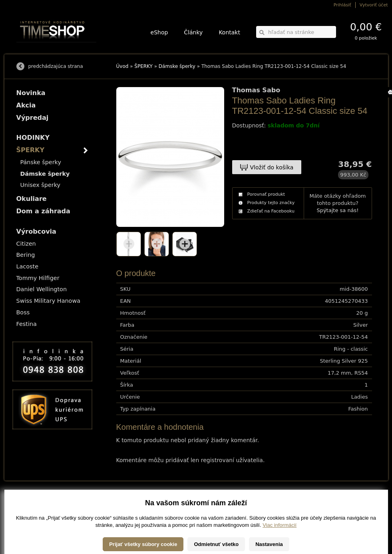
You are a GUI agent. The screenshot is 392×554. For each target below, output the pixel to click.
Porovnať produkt (266, 194)
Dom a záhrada (43, 211)
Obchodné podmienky (36, 513)
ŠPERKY (143, 66)
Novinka (31, 93)
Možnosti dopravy (32, 502)
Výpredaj (33, 118)
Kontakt (229, 32)
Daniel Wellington (42, 289)
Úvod (122, 66)
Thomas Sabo (256, 90)
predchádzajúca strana (56, 66)
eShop (159, 32)
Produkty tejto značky (271, 203)
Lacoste (28, 266)
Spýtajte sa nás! (337, 210)
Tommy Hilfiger (38, 278)
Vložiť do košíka (272, 167)
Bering (26, 255)
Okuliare (32, 199)
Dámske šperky (177, 66)
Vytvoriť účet (374, 5)
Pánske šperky (41, 162)
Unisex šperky (41, 185)
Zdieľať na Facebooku (271, 211)
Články (193, 32)
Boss (23, 312)
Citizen (26, 244)
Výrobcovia (36, 231)
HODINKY (33, 138)
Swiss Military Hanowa (49, 301)
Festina (27, 324)
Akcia (26, 105)
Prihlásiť (342, 5)
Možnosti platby (30, 507)
